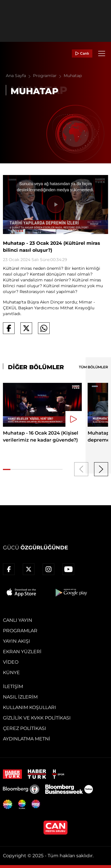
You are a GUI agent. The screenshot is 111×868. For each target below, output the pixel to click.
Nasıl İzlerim (20, 697)
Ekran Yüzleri (22, 652)
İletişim (13, 686)
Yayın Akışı (17, 641)
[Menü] (102, 53)
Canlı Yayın (18, 620)
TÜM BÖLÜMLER (93, 367)
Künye (11, 673)
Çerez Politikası (25, 728)
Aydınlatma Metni (27, 739)
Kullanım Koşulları (30, 707)
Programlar (48, 76)
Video (11, 662)
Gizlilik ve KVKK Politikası (37, 718)
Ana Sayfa (19, 76)
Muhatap (73, 76)
